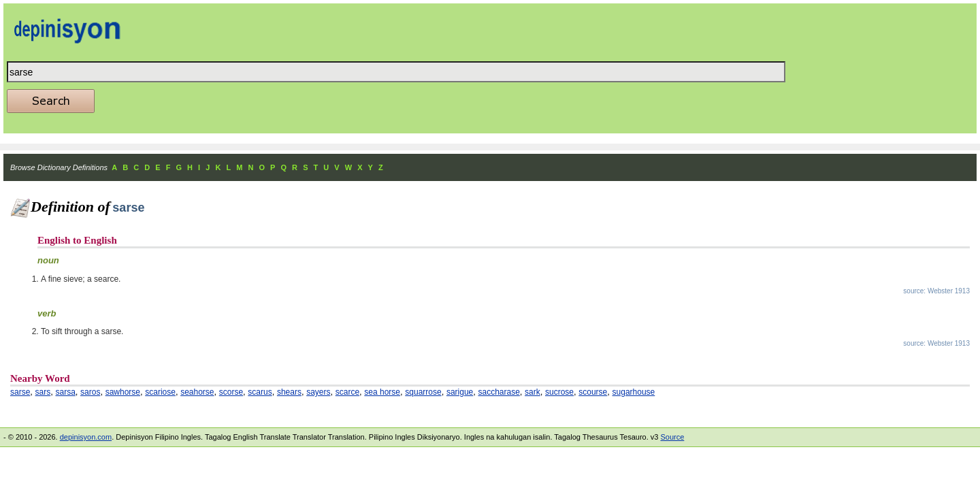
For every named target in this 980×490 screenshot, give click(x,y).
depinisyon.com (86, 437)
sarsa (65, 392)
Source (672, 437)
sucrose (559, 392)
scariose (160, 392)
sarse (20, 392)
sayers (318, 392)
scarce (347, 392)
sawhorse (123, 392)
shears (289, 392)
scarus (260, 392)
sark (533, 392)
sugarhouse (634, 392)
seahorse (197, 392)
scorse (231, 392)
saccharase (499, 392)
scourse (593, 392)
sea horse (382, 392)
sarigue (460, 392)
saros (90, 392)
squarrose (423, 392)
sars (43, 392)
